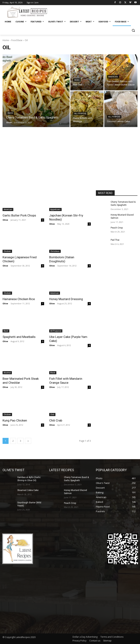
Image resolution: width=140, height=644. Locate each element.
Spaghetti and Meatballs (19, 337)
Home (6, 40)
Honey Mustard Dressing (66, 299)
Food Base (17, 40)
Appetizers (55, 209)
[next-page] (28, 441)
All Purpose (80, 114)
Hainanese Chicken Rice (19, 299)
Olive (5, 220)
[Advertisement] (70, 163)
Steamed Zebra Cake (28, 490)
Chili (52, 414)
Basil (6, 331)
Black (53, 373)
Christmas (55, 251)
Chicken (7, 251)
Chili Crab (56, 420)
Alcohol (7, 373)
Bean (77, 80)
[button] (133, 30)
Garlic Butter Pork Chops (19, 215)
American (113, 77)
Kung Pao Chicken (15, 420)
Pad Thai (115, 240)
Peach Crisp (117, 228)
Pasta (10, 113)
